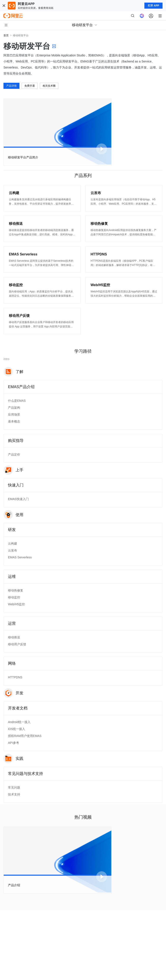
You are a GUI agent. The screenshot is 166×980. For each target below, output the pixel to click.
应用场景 (14, 414)
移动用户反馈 (17, 644)
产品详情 (11, 86)
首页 (6, 35)
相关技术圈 (49, 86)
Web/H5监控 (16, 604)
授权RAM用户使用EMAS (25, 736)
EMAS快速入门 (18, 499)
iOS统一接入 (17, 729)
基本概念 (14, 421)
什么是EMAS (17, 401)
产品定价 (14, 454)
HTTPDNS (15, 677)
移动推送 (14, 637)
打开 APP (153, 6)
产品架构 (14, 408)
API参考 (14, 743)
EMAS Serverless (20, 557)
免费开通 (30, 86)
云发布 (13, 550)
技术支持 (14, 794)
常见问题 (14, 787)
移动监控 (14, 597)
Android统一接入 (19, 722)
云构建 (13, 543)
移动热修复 (16, 590)
